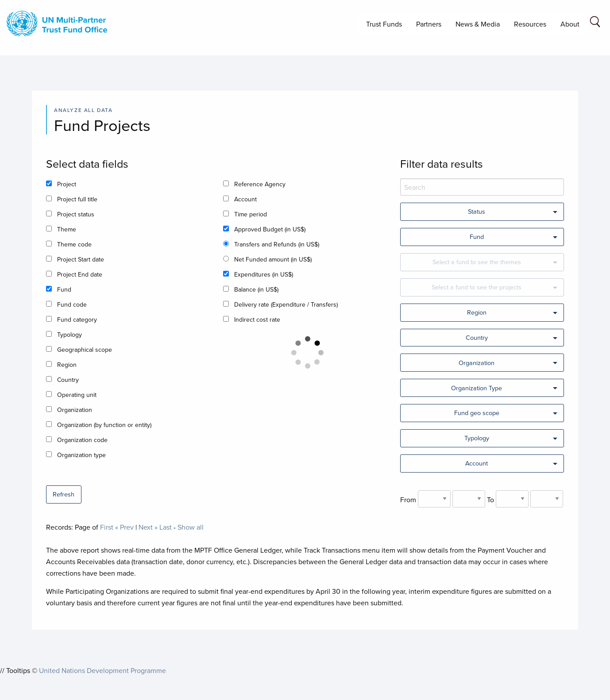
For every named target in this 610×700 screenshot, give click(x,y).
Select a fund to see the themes (477, 262)
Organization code (82, 440)
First (107, 527)
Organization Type (477, 388)
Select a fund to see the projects (477, 287)
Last (166, 527)
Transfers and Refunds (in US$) (277, 244)
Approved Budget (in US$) (270, 229)
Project (67, 184)
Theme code (74, 244)
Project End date (80, 274)
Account (245, 199)
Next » (148, 527)
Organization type (81, 455)
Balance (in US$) (256, 289)
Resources (530, 24)
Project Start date (81, 259)
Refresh (64, 494)
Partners (429, 24)
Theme (67, 229)
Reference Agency (260, 184)
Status (477, 211)
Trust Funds (384, 24)
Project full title (77, 199)
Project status (76, 214)
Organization (75, 410)
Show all (191, 527)
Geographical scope (85, 350)
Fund (64, 289)
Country (68, 380)
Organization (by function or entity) (104, 425)
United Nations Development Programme (102, 670)
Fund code (72, 304)
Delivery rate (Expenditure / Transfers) (286, 304)
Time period (251, 214)
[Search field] (595, 23)
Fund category (77, 319)
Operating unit (77, 395)
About (570, 24)
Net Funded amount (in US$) (273, 259)
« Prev (124, 527)
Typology (69, 335)
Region (67, 365)
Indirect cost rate (257, 319)
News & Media (478, 24)
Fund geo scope (477, 413)
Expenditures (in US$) (264, 274)
